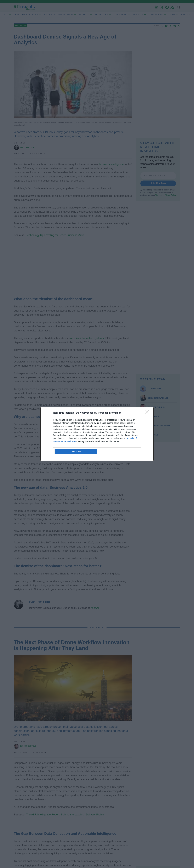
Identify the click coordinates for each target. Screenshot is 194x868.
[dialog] (97, 434)
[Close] (148, 413)
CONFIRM (76, 452)
